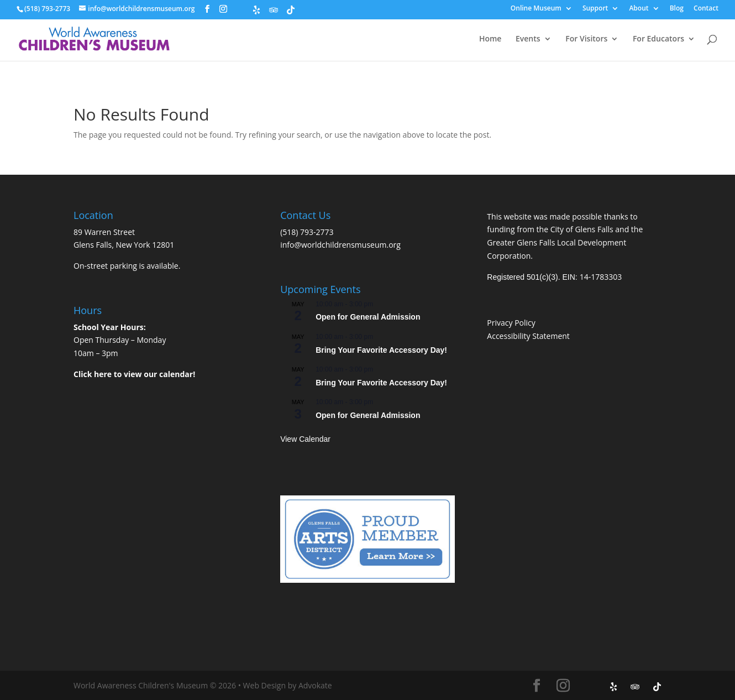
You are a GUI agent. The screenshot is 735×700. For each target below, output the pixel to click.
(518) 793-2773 (307, 232)
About (639, 9)
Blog (677, 9)
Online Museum (536, 9)
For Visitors (586, 39)
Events (528, 39)
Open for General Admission (368, 317)
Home (490, 39)
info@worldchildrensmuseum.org (340, 245)
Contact (706, 9)
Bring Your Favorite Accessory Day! (381, 350)
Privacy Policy (511, 323)
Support (595, 9)
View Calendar (305, 439)
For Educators (658, 39)
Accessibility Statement (528, 336)
